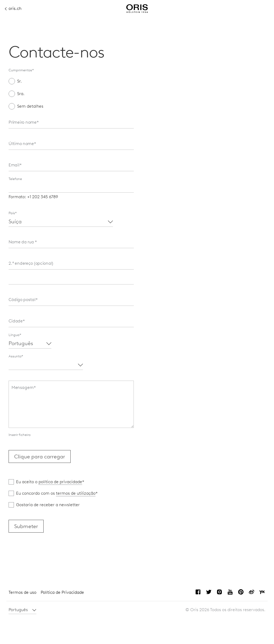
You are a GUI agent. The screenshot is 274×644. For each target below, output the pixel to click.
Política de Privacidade (62, 592)
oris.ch (13, 9)
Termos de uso (22, 592)
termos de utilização (76, 493)
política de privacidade (60, 482)
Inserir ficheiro (20, 435)
